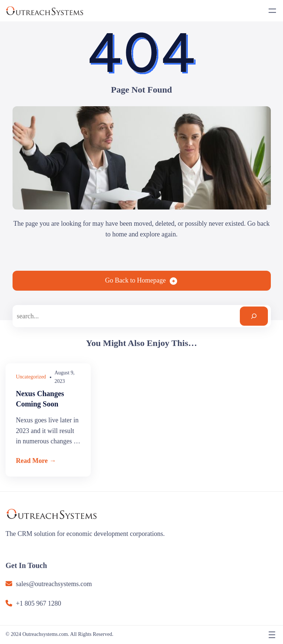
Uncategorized (31, 377)
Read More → (36, 461)
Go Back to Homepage (135, 280)
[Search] (254, 316)
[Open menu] (272, 11)
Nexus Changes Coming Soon (40, 399)
